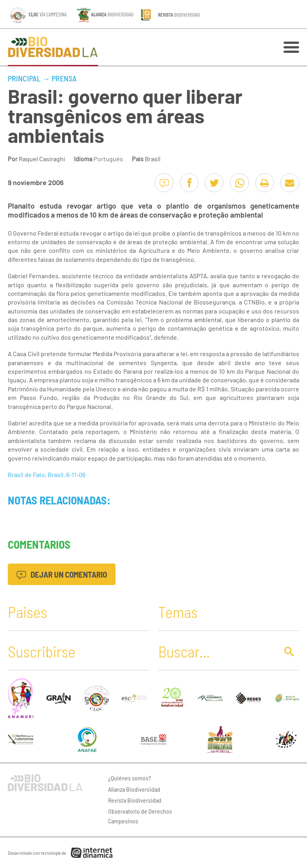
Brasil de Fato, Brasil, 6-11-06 (47, 475)
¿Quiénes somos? (130, 778)
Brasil (153, 159)
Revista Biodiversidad (135, 800)
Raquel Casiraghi (42, 159)
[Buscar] (216, 651)
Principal (24, 78)
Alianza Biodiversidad (134, 789)
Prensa (64, 78)
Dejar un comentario (62, 574)
